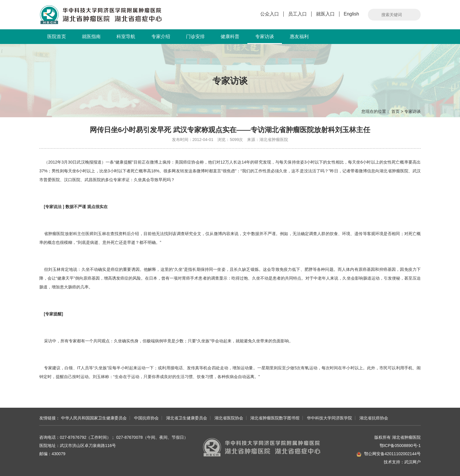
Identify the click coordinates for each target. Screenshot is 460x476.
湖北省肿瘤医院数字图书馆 (275, 418)
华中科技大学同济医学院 (329, 418)
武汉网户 (412, 462)
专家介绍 (161, 36)
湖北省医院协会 (229, 418)
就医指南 (91, 36)
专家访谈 (265, 39)
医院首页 (57, 36)
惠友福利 (299, 36)
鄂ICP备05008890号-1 (400, 446)
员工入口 (297, 14)
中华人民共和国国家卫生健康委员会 (94, 418)
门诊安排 (195, 36)
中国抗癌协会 (146, 418)
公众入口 (270, 14)
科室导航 (126, 36)
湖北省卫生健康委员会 (187, 418)
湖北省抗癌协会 (374, 418)
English (351, 14)
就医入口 (325, 14)
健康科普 (230, 36)
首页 (395, 111)
